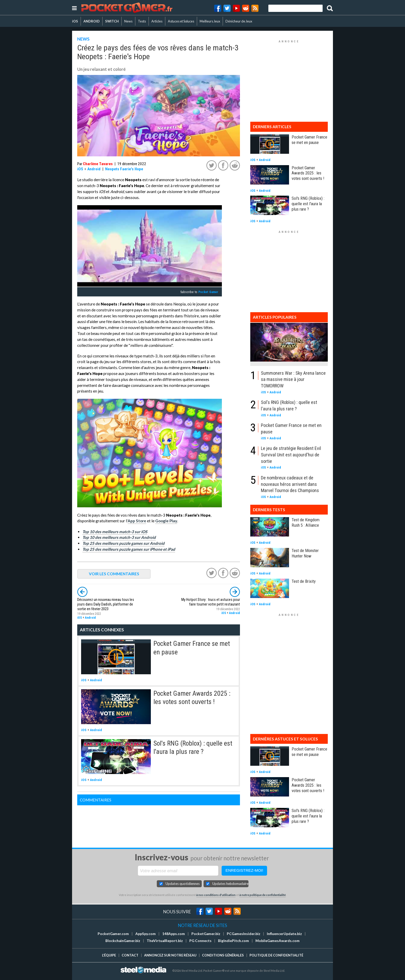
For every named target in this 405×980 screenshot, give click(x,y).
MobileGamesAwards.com (278, 941)
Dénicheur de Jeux (239, 21)
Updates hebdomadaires (230, 884)
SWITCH (112, 21)
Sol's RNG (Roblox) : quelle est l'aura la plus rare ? (308, 204)
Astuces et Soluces (181, 21)
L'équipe (109, 955)
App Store (137, 521)
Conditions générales (223, 955)
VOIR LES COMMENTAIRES (114, 574)
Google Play (166, 521)
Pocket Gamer (208, 292)
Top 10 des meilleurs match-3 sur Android (119, 537)
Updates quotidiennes (183, 884)
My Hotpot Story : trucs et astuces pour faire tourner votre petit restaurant (211, 602)
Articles (157, 21)
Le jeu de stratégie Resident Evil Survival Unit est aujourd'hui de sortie (291, 455)
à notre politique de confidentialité (263, 895)
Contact (130, 955)
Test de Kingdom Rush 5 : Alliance (306, 522)
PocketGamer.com (113, 934)
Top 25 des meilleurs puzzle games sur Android (123, 543)
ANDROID (92, 21)
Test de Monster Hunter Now (305, 553)
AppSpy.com (146, 934)
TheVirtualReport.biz (165, 941)
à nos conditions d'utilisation (216, 895)
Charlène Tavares (98, 164)
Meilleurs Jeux (210, 21)
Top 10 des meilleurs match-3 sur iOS (115, 532)
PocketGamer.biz (206, 934)
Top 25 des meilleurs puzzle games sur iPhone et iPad (129, 549)
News (128, 21)
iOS (75, 21)
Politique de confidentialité (276, 955)
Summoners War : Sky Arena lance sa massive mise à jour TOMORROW (293, 379)
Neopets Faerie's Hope (124, 169)
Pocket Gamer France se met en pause (309, 140)
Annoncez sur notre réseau (170, 955)
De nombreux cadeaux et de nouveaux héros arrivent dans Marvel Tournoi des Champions (290, 484)
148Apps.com (174, 934)
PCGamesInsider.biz (244, 934)
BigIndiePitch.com (233, 941)
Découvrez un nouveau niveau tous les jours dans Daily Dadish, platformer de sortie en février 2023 (106, 604)
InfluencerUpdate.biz (284, 934)
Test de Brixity (304, 581)
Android (94, 169)
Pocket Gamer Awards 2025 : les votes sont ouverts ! (308, 173)
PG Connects (200, 941)
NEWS (83, 39)
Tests (142, 21)
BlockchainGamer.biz (123, 941)
